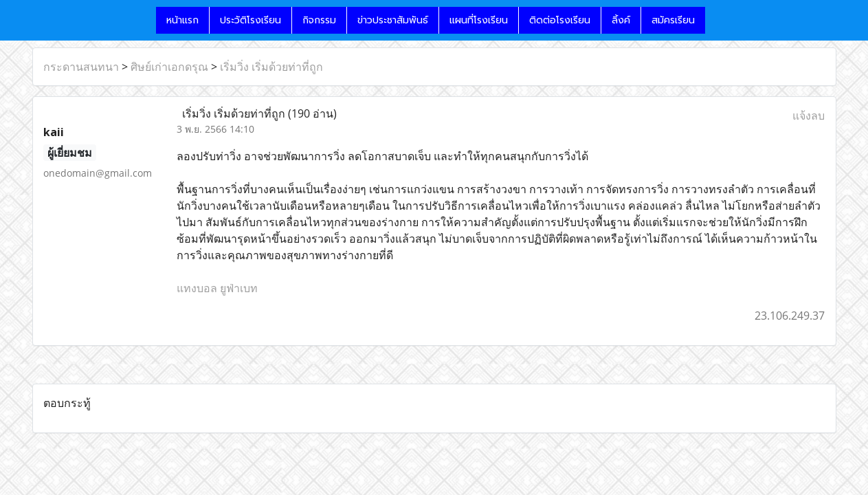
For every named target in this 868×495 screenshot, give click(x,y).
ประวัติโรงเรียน (251, 20)
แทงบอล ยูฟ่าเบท (217, 288)
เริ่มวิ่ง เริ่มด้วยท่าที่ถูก (271, 67)
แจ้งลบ (809, 115)
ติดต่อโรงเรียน (560, 20)
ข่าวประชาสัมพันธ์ (393, 20)
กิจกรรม (319, 20)
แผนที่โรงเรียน (479, 20)
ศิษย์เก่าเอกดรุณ (169, 67)
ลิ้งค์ (621, 20)
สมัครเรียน (673, 20)
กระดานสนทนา (81, 67)
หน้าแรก (182, 20)
